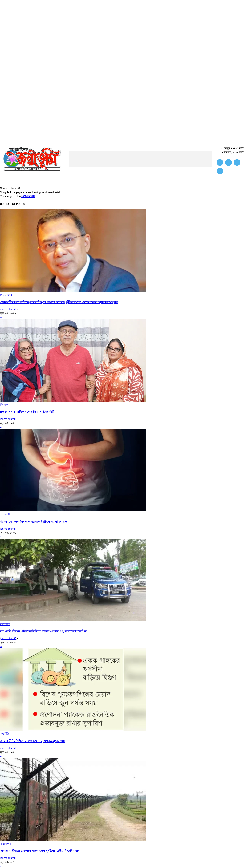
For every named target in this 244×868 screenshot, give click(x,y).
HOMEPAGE (28, 196)
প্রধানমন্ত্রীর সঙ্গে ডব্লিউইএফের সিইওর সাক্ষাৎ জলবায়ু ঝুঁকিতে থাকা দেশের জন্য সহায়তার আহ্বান (59, 302)
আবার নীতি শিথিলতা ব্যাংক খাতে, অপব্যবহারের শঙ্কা (32, 741)
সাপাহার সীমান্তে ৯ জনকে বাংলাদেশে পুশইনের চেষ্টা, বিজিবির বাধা (40, 851)
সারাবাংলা (5, 844)
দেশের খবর (6, 295)
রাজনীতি (5, 624)
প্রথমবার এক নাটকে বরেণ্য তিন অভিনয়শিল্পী (27, 412)
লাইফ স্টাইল (6, 514)
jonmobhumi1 (8, 309)
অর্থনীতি (5, 734)
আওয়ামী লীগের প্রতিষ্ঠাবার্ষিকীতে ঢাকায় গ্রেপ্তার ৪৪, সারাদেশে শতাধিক (43, 631)
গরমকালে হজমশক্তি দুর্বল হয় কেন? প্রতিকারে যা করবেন (34, 522)
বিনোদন (4, 405)
